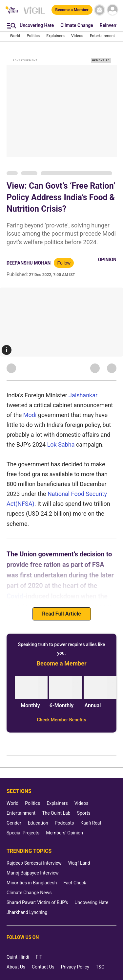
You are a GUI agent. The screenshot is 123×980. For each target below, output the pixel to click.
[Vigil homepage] (34, 13)
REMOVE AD (101, 60)
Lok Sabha (62, 444)
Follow (64, 263)
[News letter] (100, 10)
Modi (30, 415)
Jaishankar (83, 395)
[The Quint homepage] (12, 11)
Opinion (107, 260)
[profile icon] (112, 10)
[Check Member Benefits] (61, 720)
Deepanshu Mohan (29, 263)
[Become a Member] (72, 10)
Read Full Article (61, 614)
